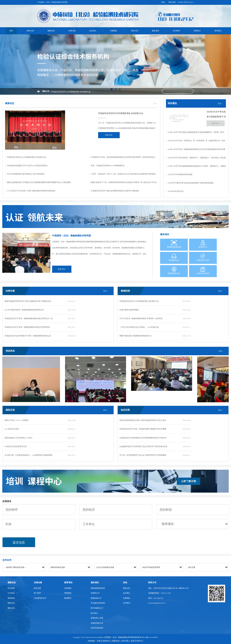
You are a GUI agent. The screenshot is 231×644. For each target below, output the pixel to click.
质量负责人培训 (97, 618)
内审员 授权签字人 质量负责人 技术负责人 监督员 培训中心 (120, 641)
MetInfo (101, 637)
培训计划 (134, 31)
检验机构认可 (96, 598)
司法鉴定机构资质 (98, 603)
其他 (125, 583)
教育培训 (68, 583)
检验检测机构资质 (98, 588)
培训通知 (68, 588)
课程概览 (68, 593)
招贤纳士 (197, 31)
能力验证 (94, 613)
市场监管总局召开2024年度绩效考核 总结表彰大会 (71, 92)
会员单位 (93, 31)
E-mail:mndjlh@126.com (157, 603)
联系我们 (218, 31)
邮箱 (163, 2)
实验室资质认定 (97, 623)
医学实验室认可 (97, 608)
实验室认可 (95, 593)
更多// (156, 103)
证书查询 (176, 31)
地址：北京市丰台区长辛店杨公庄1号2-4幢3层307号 (168, 588)
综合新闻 (11, 588)
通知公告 (11, 608)
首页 (11, 31)
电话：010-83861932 (156, 598)
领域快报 (11, 598)
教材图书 (68, 598)
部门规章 (37, 593)
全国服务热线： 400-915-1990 (159, 593)
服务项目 (156, 31)
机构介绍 (30, 31)
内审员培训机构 (97, 628)
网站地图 (172, 2)
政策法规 (37, 588)
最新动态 (51, 31)
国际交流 (11, 603)
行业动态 (11, 593)
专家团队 (114, 31)
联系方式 (152, 583)
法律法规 (72, 31)
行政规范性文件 (40, 598)
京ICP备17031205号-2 (150, 637)
